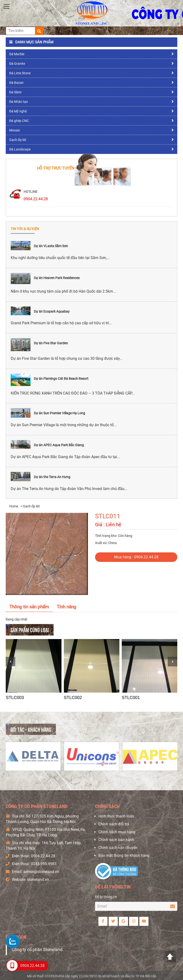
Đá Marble (17, 54)
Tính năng (66, 607)
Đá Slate (15, 92)
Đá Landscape (20, 149)
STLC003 (15, 698)
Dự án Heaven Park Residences (57, 278)
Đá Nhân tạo (19, 102)
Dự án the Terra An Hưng (52, 477)
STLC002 (73, 698)
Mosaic (15, 130)
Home (14, 506)
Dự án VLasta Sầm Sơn (51, 246)
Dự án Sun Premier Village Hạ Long (59, 413)
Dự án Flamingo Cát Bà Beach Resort (61, 379)
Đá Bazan (16, 83)
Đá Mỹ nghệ (18, 111)
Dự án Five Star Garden (51, 343)
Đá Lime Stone (20, 73)
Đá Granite (17, 64)
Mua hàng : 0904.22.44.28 (136, 557)
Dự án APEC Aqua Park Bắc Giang (59, 445)
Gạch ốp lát (18, 140)
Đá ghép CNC (19, 121)
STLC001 (131, 698)
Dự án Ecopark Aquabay (52, 311)
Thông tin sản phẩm (29, 607)
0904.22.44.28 (36, 199)
